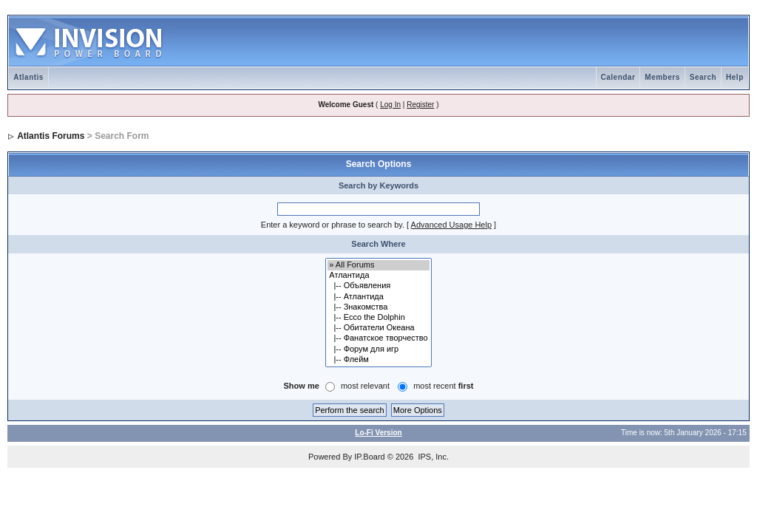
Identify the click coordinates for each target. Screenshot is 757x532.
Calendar (618, 77)
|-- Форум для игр (378, 349)
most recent (443, 386)
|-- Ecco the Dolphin (378, 318)
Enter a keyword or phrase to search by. (333, 225)
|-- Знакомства (378, 307)
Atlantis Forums (51, 136)
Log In (390, 105)
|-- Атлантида (378, 297)
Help (735, 77)
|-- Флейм (378, 360)
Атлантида (378, 276)
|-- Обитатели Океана (378, 328)
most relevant (365, 386)
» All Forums (378, 265)
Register (420, 105)
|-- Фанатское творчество (378, 338)
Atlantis (28, 77)
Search (703, 77)
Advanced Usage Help (451, 225)
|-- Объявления (378, 286)
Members (662, 77)
